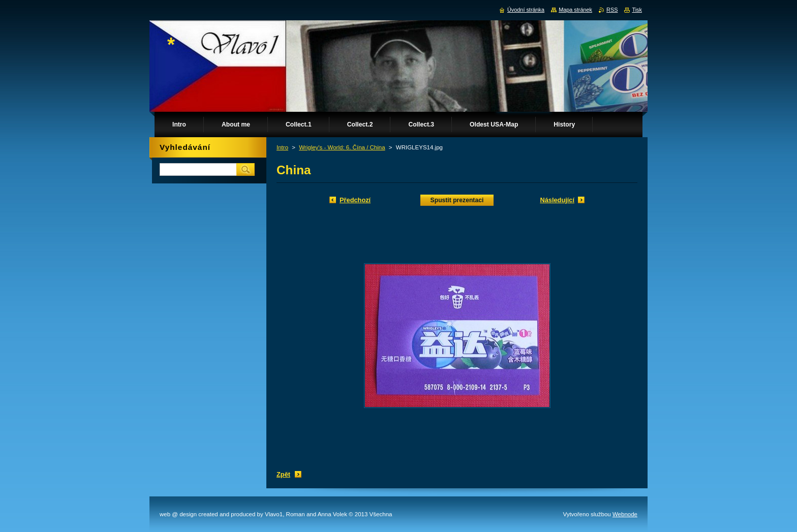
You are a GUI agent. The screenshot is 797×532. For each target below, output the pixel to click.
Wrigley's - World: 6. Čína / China (342, 147)
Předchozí (355, 200)
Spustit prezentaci (457, 200)
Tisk (637, 10)
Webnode (625, 514)
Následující (557, 200)
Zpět (283, 474)
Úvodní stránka (526, 10)
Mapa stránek (575, 10)
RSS (612, 10)
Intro (282, 147)
